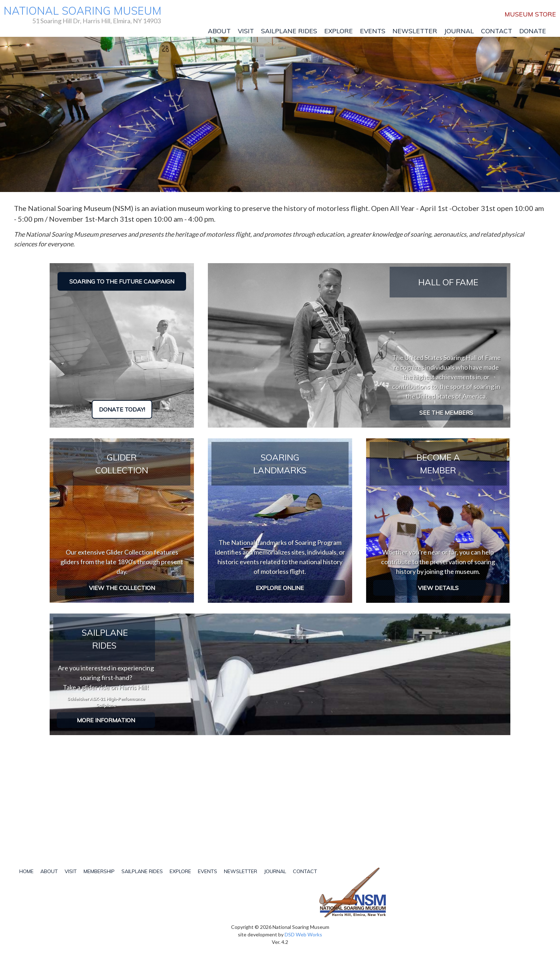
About (219, 31)
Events (373, 31)
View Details (438, 588)
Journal (459, 31)
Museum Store (530, 14)
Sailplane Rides (289, 31)
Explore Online (280, 588)
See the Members (446, 413)
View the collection (122, 588)
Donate (533, 31)
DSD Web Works (303, 934)
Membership (99, 871)
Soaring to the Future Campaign (122, 281)
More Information (106, 720)
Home (26, 871)
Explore (339, 31)
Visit (246, 31)
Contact (497, 31)
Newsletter (415, 31)
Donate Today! (122, 409)
